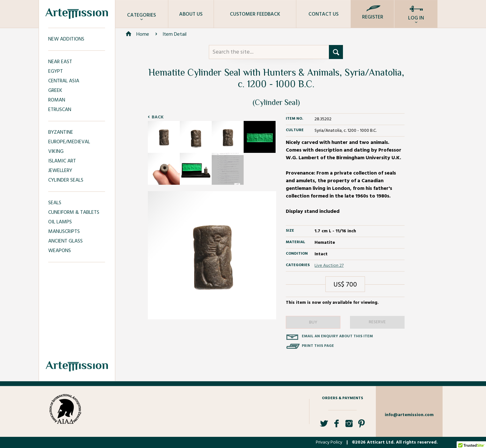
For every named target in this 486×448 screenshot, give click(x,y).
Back (158, 117)
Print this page (318, 346)
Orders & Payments (342, 398)
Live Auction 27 (329, 266)
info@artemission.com (409, 415)
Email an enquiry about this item (337, 336)
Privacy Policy (329, 442)
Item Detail (175, 34)
